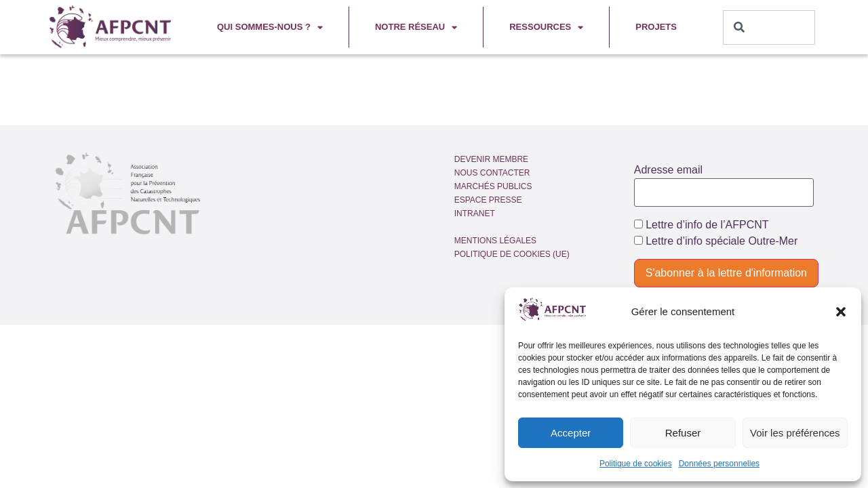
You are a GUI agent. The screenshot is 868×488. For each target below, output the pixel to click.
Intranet (475, 213)
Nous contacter (492, 173)
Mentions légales (495, 241)
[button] (841, 312)
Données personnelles (719, 464)
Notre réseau (416, 27)
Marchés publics (493, 186)
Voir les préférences (795, 433)
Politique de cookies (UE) (512, 254)
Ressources (546, 27)
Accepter (571, 433)
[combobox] (769, 27)
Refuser (683, 433)
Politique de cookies (636, 464)
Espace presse (488, 200)
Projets (656, 27)
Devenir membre (491, 159)
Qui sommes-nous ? (270, 27)
